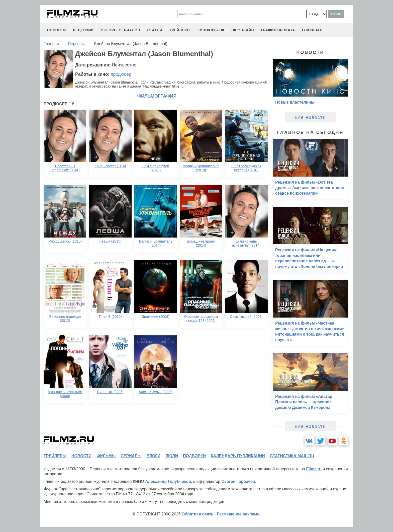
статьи (155, 30)
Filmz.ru (314, 469)
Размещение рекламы (239, 514)
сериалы (131, 456)
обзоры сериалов (121, 30)
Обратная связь (198, 514)
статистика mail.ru (292, 456)
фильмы (106, 456)
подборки (194, 456)
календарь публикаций (238, 456)
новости (57, 30)
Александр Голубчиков (168, 481)
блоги (153, 456)
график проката (278, 30)
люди (172, 456)
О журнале (314, 30)
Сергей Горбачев (238, 481)
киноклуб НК (211, 30)
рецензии (83, 30)
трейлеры (180, 30)
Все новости (310, 117)
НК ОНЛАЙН (243, 30)
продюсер (121, 74)
